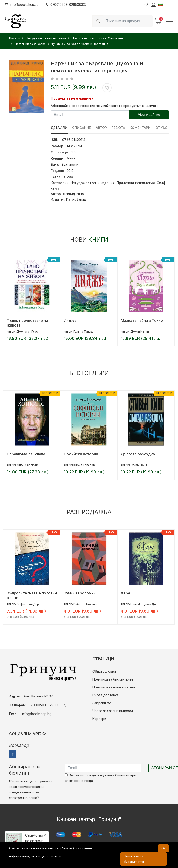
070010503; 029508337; (68, 5)
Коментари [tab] (141, 128)
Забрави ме (102, 703)
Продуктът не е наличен (72, 98)
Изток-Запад (76, 199)
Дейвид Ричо (73, 194)
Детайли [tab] (59, 128)
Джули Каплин (140, 331)
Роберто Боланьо (86, 604)
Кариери (99, 719)
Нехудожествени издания (93, 183)
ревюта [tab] (119, 128)
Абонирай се (160, 768)
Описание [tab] (82, 128)
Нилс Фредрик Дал (144, 604)
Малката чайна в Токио (142, 320)
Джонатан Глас (27, 331)
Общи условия (104, 671)
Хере (126, 593)
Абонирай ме (149, 115)
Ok (163, 848)
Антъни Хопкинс (27, 465)
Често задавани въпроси (113, 711)
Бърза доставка (105, 695)
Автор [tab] (102, 128)
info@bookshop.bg (22, 5)
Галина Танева (84, 331)
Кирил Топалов (84, 465)
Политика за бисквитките (113, 679)
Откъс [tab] (162, 128)
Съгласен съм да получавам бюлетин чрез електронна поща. (101, 778)
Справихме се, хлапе (26, 454)
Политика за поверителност (115, 687)
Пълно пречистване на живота (27, 323)
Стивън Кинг (139, 465)
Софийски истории (81, 454)
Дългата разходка (138, 454)
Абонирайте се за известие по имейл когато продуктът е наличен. (105, 106)
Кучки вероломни (80, 593)
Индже (70, 320)
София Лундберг (28, 604)
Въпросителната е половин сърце (32, 595)
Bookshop (19, 745)
